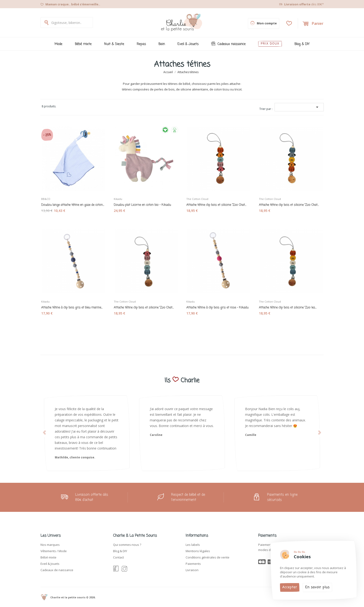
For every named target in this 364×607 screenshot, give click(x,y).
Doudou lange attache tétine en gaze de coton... (73, 203)
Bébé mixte (48, 557)
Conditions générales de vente (208, 557)
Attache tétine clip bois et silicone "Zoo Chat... (218, 203)
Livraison (192, 570)
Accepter (290, 587)
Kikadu (120, 197)
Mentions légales (198, 551)
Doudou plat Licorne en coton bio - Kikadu (146, 203)
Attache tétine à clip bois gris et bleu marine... (73, 306)
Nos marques (50, 545)
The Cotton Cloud (200, 197)
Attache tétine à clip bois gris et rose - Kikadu (218, 306)
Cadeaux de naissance (57, 570)
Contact (118, 557)
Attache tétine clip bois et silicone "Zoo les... (291, 306)
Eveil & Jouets (50, 564)
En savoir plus (317, 587)
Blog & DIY (120, 551)
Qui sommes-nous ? (127, 545)
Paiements (193, 564)
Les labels (193, 545)
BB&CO (48, 197)
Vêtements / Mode (54, 551)
